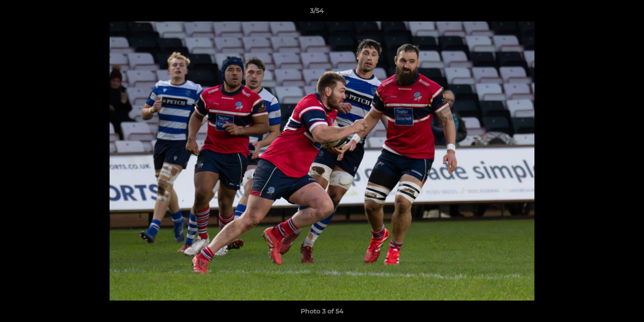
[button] (606, 13)
